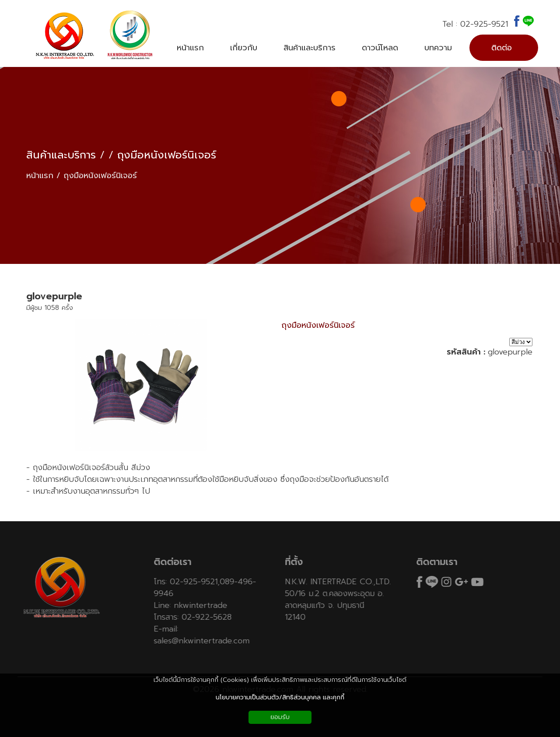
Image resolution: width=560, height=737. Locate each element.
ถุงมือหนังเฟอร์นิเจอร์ (167, 155)
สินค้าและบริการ (61, 155)
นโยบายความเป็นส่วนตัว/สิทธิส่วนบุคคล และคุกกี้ (280, 697)
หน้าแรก (40, 176)
